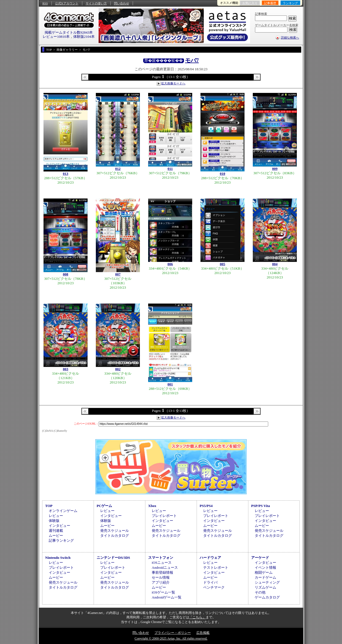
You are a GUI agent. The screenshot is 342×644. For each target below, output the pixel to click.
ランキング (290, 3)
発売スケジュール (115, 531)
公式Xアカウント (67, 3)
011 (170, 169)
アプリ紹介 (161, 582)
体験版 (54, 521)
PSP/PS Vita (260, 506)
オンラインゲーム (63, 511)
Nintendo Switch (58, 558)
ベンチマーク (214, 587)
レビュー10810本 (56, 37)
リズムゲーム (265, 587)
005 (222, 264)
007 (118, 274)
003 (66, 369)
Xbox (152, 506)
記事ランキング (61, 540)
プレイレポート (164, 516)
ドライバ (210, 582)
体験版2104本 (84, 37)
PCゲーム (104, 506)
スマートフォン (161, 558)
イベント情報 (265, 567)
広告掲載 (203, 633)
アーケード (260, 558)
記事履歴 (270, 3)
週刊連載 (56, 531)
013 (66, 174)
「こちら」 (197, 617)
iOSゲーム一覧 (163, 592)
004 (275, 264)
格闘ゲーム (264, 572)
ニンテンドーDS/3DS (113, 558)
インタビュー (59, 526)
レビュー (56, 516)
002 (118, 369)
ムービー (56, 536)
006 (170, 264)
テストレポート (216, 567)
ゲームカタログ (267, 597)
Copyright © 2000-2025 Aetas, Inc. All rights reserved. (171, 638)
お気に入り (250, 3)
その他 (260, 592)
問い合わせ (122, 3)
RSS (45, 3)
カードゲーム (265, 577)
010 (222, 174)
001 (170, 384)
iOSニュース (162, 563)
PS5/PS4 (206, 506)
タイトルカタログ (115, 536)
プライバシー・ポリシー (173, 633)
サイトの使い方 (96, 3)
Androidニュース (165, 567)
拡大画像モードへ (173, 83)
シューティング (267, 582)
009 (275, 169)
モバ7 (192, 60)
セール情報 (161, 577)
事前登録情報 (162, 572)
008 (66, 274)
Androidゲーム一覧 (167, 597)
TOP (49, 506)
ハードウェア (210, 558)
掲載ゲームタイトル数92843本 (69, 32)
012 (118, 169)
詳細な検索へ (290, 37)
